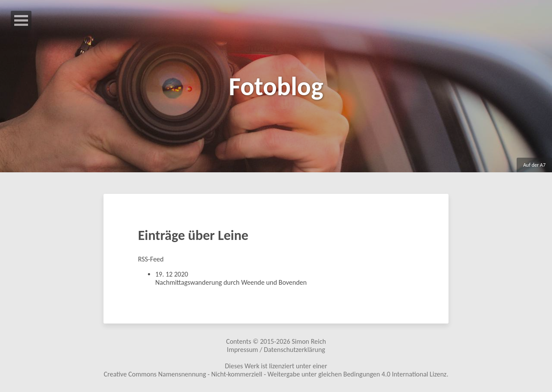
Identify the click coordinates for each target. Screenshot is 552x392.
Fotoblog (276, 86)
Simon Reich (309, 341)
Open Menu (21, 20)
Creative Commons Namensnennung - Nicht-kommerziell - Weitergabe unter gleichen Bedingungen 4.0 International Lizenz (275, 374)
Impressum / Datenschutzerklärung (276, 350)
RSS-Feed (151, 259)
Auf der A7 (534, 165)
